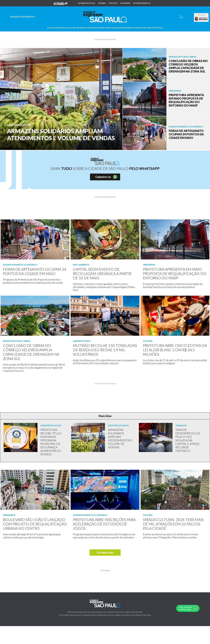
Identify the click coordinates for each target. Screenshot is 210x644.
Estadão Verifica (142, 3)
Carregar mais (105, 552)
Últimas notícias (87, 3)
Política (113, 3)
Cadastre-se (103, 177)
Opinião (102, 3)
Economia (125, 3)
